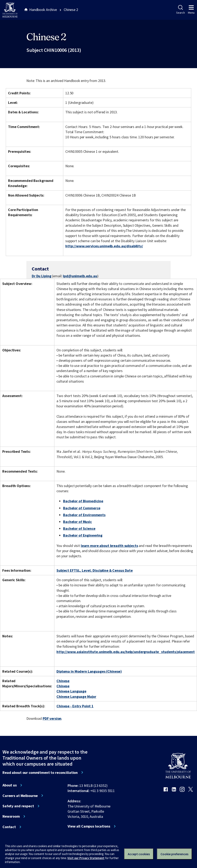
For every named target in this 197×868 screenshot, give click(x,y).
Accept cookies (139, 854)
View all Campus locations (89, 826)
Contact (9, 827)
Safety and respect (18, 806)
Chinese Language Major (76, 697)
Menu (191, 10)
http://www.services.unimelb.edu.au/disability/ (104, 246)
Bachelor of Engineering (83, 535)
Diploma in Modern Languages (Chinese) (89, 671)
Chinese (63, 681)
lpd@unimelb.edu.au (80, 276)
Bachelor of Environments (84, 515)
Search (180, 10)
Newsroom (11, 816)
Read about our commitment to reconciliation (40, 773)
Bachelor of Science (79, 528)
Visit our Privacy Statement (86, 858)
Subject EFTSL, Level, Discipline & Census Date (95, 570)
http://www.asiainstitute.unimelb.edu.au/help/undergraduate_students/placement (126, 652)
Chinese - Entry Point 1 (75, 706)
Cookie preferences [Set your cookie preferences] (174, 854)
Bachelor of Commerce (82, 508)
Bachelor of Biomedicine (83, 501)
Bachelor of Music (77, 522)
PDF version (52, 718)
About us (10, 785)
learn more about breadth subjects (109, 546)
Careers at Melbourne (20, 796)
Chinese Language (71, 691)
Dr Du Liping (41, 276)
